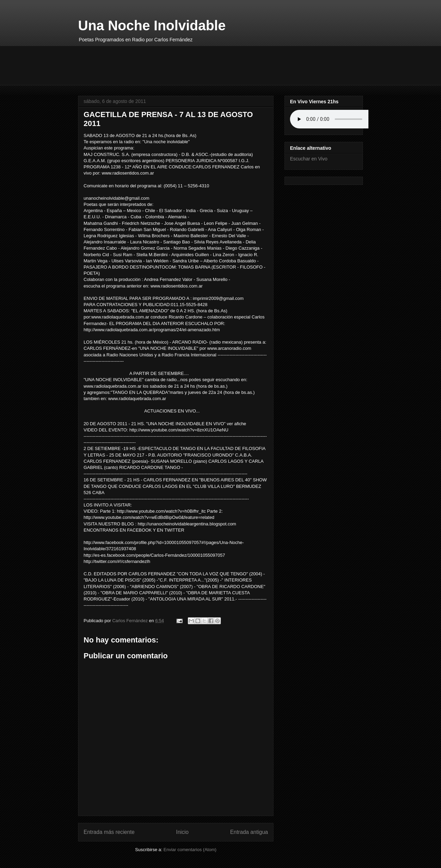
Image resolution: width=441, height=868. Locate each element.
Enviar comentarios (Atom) (190, 850)
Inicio (182, 832)
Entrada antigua (249, 832)
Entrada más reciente (109, 832)
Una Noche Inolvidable (152, 25)
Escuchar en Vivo (309, 159)
